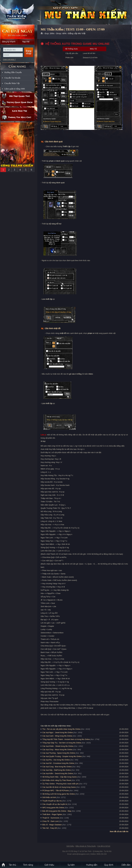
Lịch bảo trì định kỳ (17, 111)
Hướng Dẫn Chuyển (13, 72)
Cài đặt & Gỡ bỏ (104, 846)
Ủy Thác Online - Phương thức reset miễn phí (60, 784)
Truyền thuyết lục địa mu (52, 801)
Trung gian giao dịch (17, 103)
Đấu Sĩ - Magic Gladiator (52, 825)
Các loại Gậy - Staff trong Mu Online (57, 770)
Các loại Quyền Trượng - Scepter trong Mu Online (62, 756)
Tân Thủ (12, 865)
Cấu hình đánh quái (54, 142)
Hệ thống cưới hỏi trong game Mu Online (59, 794)
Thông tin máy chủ (17, 118)
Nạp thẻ (26, 42)
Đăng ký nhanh (9, 42)
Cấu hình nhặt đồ (53, 328)
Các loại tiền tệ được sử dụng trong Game (59, 787)
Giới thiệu (70, 846)
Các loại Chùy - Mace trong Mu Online (57, 750)
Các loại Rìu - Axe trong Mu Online (56, 760)
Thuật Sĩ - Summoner (51, 818)
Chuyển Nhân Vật (12, 83)
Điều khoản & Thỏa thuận (86, 846)
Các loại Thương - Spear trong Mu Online (59, 753)
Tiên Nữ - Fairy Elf (50, 828)
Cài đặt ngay (17, 32)
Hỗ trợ (17, 96)
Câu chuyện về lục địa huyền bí (55, 804)
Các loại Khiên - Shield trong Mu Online (58, 746)
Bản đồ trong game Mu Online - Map (57, 811)
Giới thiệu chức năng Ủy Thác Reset (57, 780)
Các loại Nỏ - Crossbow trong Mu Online (58, 763)
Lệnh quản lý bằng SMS (15, 89)
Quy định (109, 865)
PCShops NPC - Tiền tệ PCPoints (56, 791)
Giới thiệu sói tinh (49, 797)
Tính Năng (28, 865)
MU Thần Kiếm (20, 12)
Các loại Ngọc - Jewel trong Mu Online (58, 732)
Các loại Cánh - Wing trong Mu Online (57, 736)
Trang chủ (42, 33)
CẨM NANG (17, 65)
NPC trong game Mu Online (53, 808)
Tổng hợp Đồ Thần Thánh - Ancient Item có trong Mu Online (66, 739)
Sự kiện (71, 865)
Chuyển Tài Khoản (12, 78)
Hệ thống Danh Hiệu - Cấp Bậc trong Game (59, 777)
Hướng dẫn (92, 865)
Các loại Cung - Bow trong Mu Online (57, 767)
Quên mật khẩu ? (9, 60)
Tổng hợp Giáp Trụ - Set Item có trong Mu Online (62, 743)
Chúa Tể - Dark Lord (50, 821)
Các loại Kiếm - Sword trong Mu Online (58, 773)
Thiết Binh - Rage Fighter (52, 814)
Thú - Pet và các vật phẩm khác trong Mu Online (61, 729)
